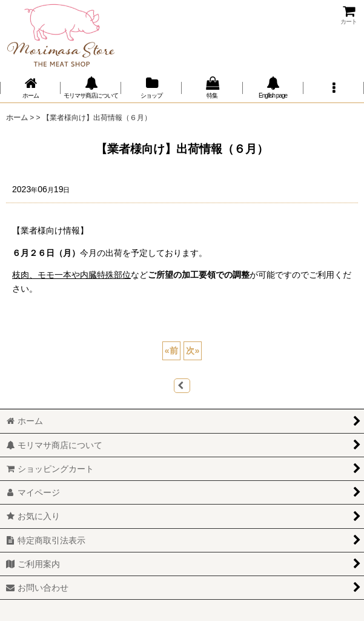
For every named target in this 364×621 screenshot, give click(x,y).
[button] (334, 88)
